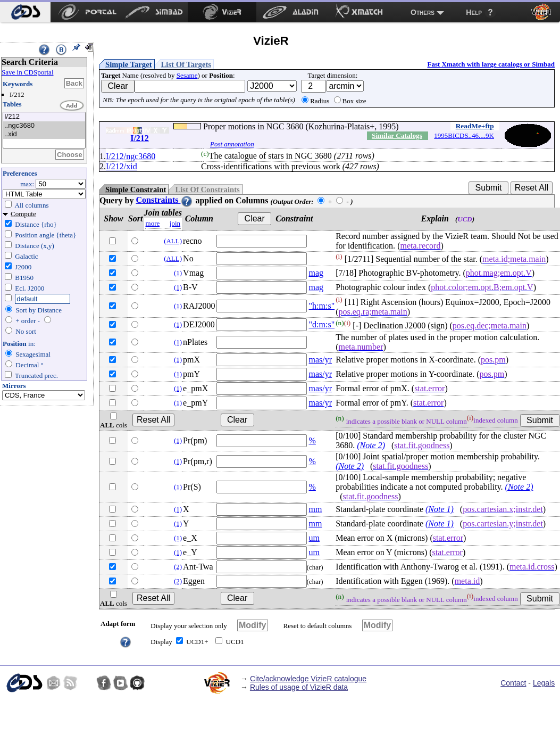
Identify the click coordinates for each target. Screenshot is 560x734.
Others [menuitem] (423, 12)
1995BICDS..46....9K (464, 135)
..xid (44, 134)
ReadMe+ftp (475, 126)
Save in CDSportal (28, 72)
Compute (23, 214)
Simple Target (129, 64)
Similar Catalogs (397, 135)
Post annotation (232, 144)
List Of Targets (186, 64)
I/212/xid (122, 166)
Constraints (164, 200)
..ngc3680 (44, 126)
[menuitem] (25, 12)
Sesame (187, 75)
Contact (513, 683)
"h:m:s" (322, 306)
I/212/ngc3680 (131, 156)
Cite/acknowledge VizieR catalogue (308, 679)
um (314, 538)
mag (316, 273)
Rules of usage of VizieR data (299, 687)
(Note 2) (371, 445)
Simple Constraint (136, 189)
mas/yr (321, 360)
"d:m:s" (322, 324)
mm (316, 509)
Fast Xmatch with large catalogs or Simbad (491, 64)
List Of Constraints (207, 189)
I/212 (44, 117)
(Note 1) (440, 509)
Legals (544, 683)
